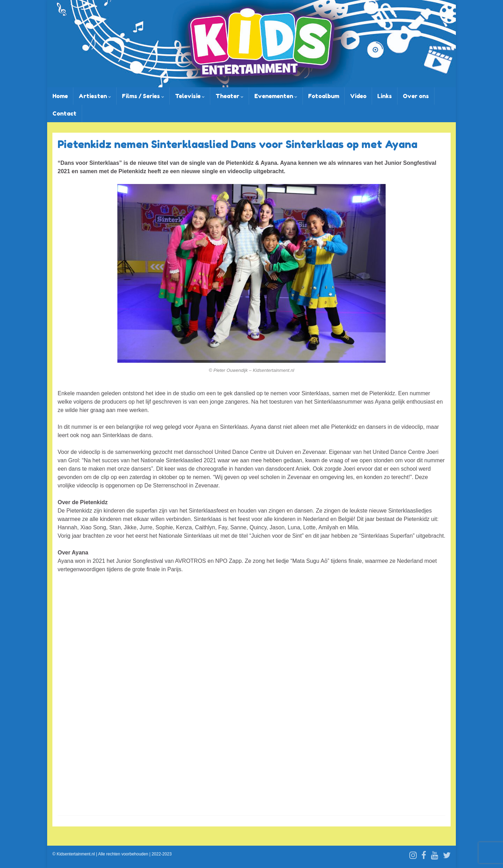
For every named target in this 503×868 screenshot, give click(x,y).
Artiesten (95, 96)
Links (385, 96)
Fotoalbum (324, 96)
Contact (64, 113)
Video (358, 96)
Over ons (416, 96)
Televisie (190, 96)
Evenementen (276, 96)
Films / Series (143, 96)
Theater (229, 96)
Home (60, 96)
